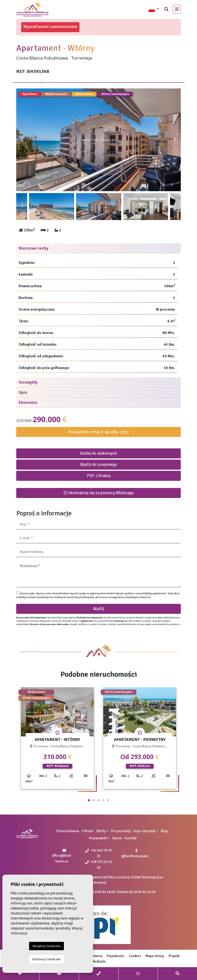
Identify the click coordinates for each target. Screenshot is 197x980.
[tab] (98, 249)
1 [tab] (89, 800)
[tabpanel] (57, 740)
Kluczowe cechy (34, 248)
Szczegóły (28, 382)
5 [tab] (108, 800)
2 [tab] (94, 800)
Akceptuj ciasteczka (47, 946)
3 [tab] (98, 800)
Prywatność (115, 956)
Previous (22, 140)
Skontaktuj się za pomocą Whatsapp (99, 493)
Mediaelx (99, 961)
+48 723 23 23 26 (98, 865)
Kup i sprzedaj (145, 831)
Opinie (117, 838)
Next (175, 140)
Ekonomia (28, 402)
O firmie (88, 831)
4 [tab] (103, 800)
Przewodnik (98, 838)
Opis (23, 392)
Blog (164, 831)
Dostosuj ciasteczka (47, 959)
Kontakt (131, 838)
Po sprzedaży (121, 831)
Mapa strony (155, 956)
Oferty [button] (101, 831)
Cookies (135, 956)
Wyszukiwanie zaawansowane (50, 26)
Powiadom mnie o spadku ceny (98, 432)
